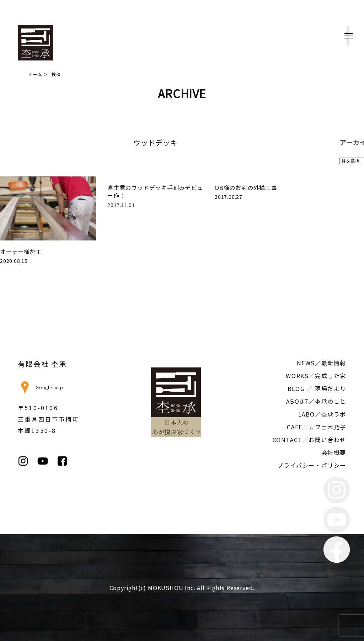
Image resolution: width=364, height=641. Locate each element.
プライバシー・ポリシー (312, 465)
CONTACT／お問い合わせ (309, 440)
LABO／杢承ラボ (322, 414)
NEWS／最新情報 (322, 363)
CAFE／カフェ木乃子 (317, 427)
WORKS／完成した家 (316, 376)
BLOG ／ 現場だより (317, 388)
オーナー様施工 (21, 251)
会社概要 (334, 452)
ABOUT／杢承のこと (316, 401)
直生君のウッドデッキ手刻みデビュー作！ (155, 191)
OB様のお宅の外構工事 (246, 187)
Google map (41, 387)
